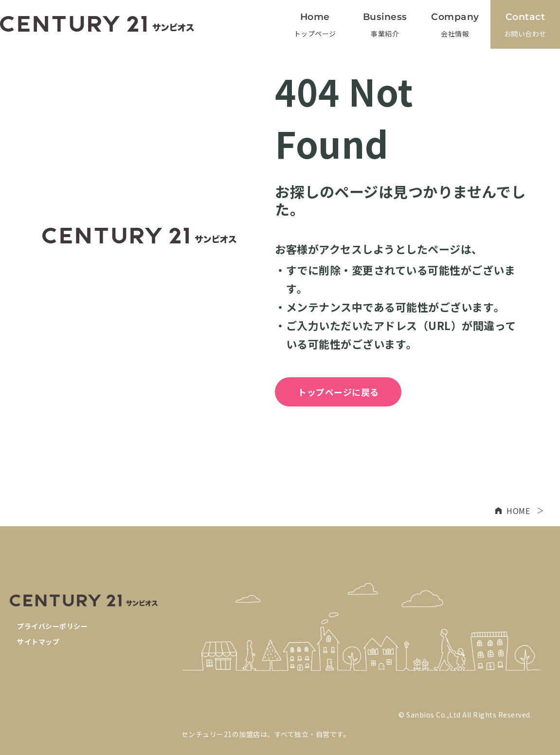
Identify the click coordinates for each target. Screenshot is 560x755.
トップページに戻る (338, 392)
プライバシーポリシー (52, 626)
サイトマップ (38, 642)
